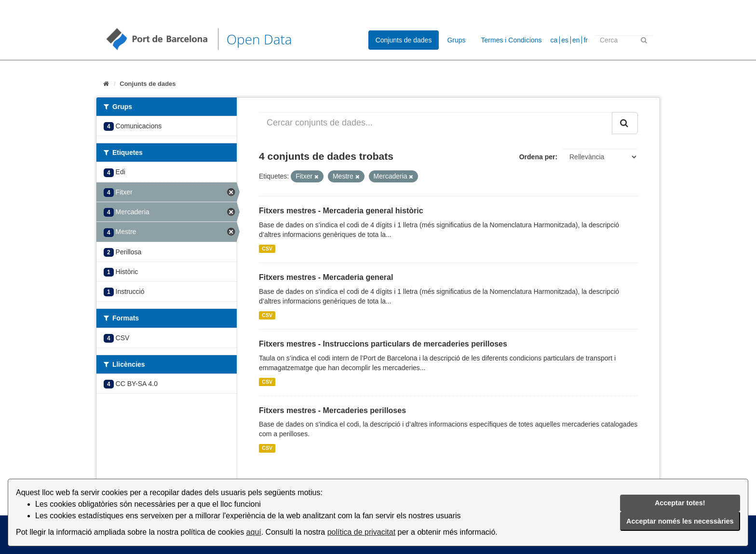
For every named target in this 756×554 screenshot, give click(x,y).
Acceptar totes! (680, 503)
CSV (267, 249)
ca (554, 40)
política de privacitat (361, 532)
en (576, 40)
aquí (254, 532)
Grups (456, 40)
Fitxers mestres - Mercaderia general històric (341, 211)
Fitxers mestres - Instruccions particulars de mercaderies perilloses (383, 344)
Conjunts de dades (404, 40)
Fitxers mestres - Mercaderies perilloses (332, 410)
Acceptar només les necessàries (680, 521)
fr (586, 40)
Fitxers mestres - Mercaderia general (326, 277)
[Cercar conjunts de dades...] (436, 123)
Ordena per (537, 157)
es (565, 40)
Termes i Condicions (512, 40)
